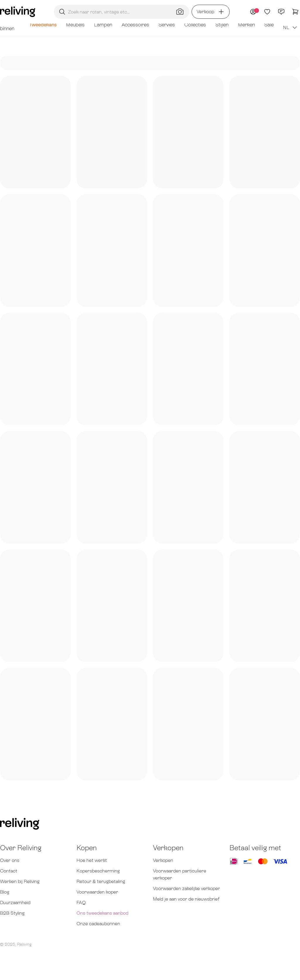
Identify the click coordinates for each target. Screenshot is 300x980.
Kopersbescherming (98, 871)
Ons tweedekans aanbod (102, 913)
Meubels (75, 25)
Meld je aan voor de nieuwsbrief (186, 899)
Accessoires (135, 25)
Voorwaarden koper (97, 892)
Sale (269, 25)
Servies (167, 25)
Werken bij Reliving (20, 881)
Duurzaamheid (15, 902)
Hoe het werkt (92, 860)
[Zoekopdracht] (122, 12)
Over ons (10, 860)
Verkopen (163, 860)
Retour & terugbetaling (101, 881)
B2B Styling (12, 913)
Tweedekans (43, 25)
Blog (5, 892)
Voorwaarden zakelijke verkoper (186, 888)
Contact (9, 871)
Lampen (103, 25)
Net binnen (7, 25)
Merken (246, 25)
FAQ (81, 902)
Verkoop (211, 12)
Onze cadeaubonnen (98, 924)
